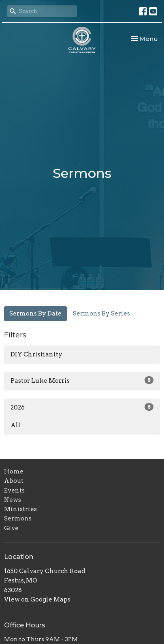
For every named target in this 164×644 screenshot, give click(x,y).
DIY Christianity (36, 354)
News (13, 500)
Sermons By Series (101, 313)
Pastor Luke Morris (82, 380)
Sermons (18, 518)
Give (11, 528)
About (14, 481)
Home (14, 471)
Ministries (20, 509)
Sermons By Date (35, 313)
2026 (82, 407)
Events (14, 490)
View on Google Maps (37, 599)
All (16, 425)
